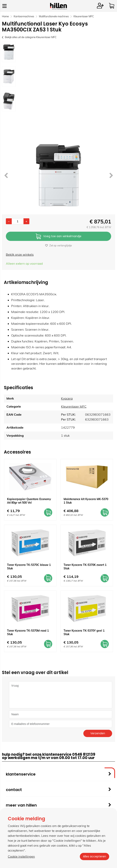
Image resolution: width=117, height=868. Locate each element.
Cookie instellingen (21, 856)
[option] (9, 52)
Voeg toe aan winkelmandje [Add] (58, 236)
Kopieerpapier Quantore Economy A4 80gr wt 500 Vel (29, 501)
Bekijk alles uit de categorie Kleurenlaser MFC (29, 37)
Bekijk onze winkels (20, 254)
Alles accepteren (94, 856)
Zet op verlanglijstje (58, 245)
